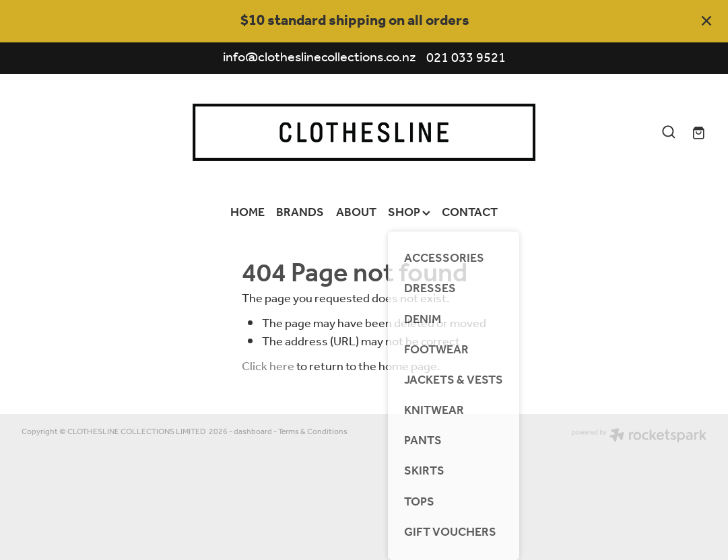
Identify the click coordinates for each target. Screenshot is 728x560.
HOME (247, 213)
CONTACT (470, 213)
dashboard (253, 432)
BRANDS (300, 213)
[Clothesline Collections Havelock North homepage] (364, 132)
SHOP (409, 213)
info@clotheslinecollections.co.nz (320, 59)
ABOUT (356, 213)
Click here (268, 367)
